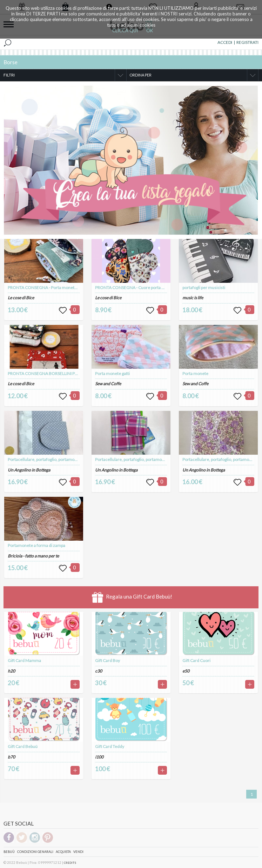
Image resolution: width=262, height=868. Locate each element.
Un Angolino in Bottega (29, 470)
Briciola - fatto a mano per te (33, 556)
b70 (11, 757)
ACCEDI (225, 42)
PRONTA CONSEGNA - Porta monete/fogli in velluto (56, 288)
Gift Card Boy (108, 660)
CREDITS (70, 863)
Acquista (63, 852)
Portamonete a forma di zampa (36, 545)
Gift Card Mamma (24, 660)
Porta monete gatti (112, 373)
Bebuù (9, 852)
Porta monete (195, 373)
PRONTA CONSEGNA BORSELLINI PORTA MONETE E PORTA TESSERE (73, 373)
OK (150, 31)
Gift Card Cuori (196, 660)
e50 (186, 671)
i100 (99, 757)
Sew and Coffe (108, 384)
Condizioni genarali (35, 852)
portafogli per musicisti (204, 288)
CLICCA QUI (125, 31)
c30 (99, 671)
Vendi (78, 852)
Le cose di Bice (21, 298)
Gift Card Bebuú (23, 746)
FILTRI (9, 75)
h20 (11, 671)
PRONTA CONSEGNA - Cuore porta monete (136, 288)
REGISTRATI (247, 42)
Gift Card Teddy (110, 746)
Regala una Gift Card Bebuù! (132, 597)
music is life (193, 298)
